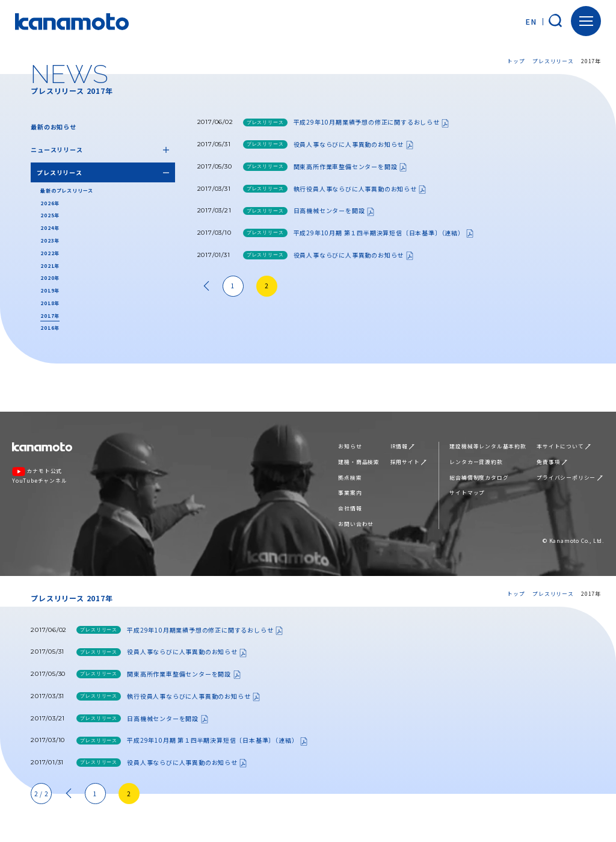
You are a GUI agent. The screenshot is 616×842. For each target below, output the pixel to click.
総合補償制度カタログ (479, 478)
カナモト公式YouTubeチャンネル (40, 476)
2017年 (50, 316)
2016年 (50, 328)
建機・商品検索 (359, 462)
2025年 (50, 215)
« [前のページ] (206, 286)
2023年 (50, 240)
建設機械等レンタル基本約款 (488, 446)
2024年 (50, 228)
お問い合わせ (356, 524)
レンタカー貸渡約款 (476, 462)
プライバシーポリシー (569, 478)
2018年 (50, 303)
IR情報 (402, 446)
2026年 (50, 203)
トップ (516, 61)
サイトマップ (467, 493)
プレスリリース (553, 61)
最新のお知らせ (54, 127)
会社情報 (350, 508)
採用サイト (408, 462)
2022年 (50, 253)
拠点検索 (350, 478)
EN (531, 21)
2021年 (50, 266)
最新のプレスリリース (67, 190)
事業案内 (350, 493)
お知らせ (350, 446)
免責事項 (552, 462)
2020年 (50, 278)
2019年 (50, 290)
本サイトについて (564, 446)
